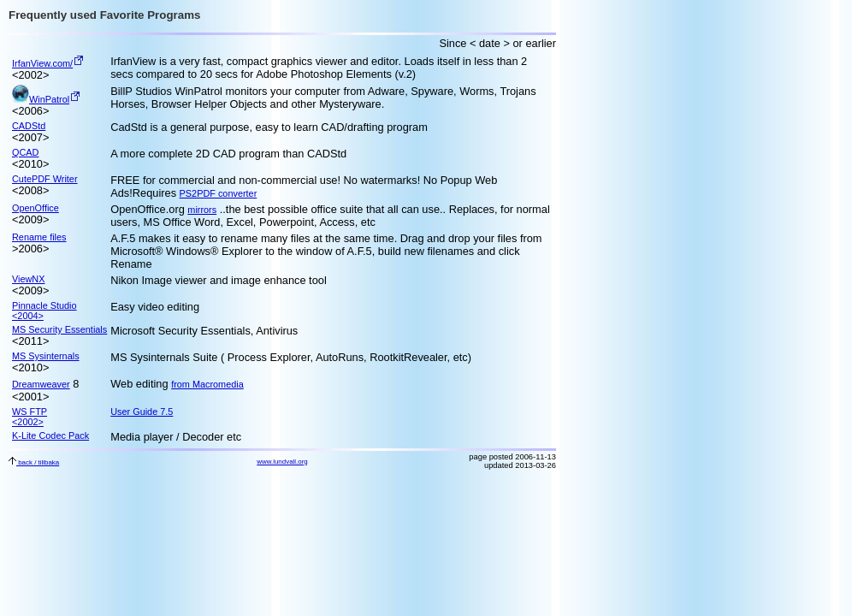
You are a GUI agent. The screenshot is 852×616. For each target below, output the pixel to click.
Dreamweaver (41, 384)
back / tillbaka (34, 462)
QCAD (25, 152)
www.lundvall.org (282, 462)
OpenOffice (35, 208)
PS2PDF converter (219, 193)
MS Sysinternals (46, 356)
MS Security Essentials (59, 329)
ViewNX (28, 279)
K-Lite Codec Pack (50, 435)
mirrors (202, 210)
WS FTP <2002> (30, 417)
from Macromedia (207, 384)
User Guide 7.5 (142, 412)
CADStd (29, 126)
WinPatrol (41, 99)
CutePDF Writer (45, 179)
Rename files (39, 237)
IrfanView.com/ (42, 63)
